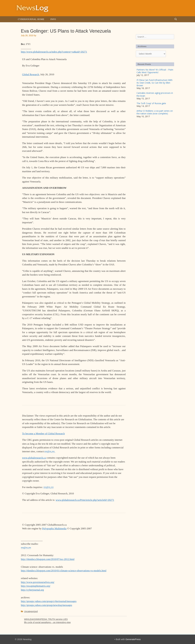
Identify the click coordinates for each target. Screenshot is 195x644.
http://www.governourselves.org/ (38, 582)
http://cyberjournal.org (32, 590)
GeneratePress (133, 639)
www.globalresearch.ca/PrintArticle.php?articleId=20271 (85, 500)
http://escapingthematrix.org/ (36, 586)
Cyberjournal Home (31, 19)
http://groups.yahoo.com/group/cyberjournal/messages (49, 601)
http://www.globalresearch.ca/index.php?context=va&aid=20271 (54, 52)
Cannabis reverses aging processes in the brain (155, 94)
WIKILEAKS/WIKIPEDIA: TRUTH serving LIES (46, 619)
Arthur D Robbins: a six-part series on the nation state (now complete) (155, 112)
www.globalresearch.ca (34, 458)
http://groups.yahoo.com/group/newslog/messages (46, 605)
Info (53, 19)
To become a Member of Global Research (43, 434)
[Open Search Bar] (176, 19)
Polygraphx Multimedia (54, 529)
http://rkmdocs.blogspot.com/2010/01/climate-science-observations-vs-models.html (64, 571)
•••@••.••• (50, 451)
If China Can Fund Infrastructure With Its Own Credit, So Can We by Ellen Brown (155, 83)
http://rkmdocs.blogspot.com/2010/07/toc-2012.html (48, 559)
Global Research (31, 74)
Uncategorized (31, 611)
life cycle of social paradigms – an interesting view (47, 622)
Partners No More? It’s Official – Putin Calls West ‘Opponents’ (155, 71)
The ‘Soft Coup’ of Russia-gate (151, 103)
